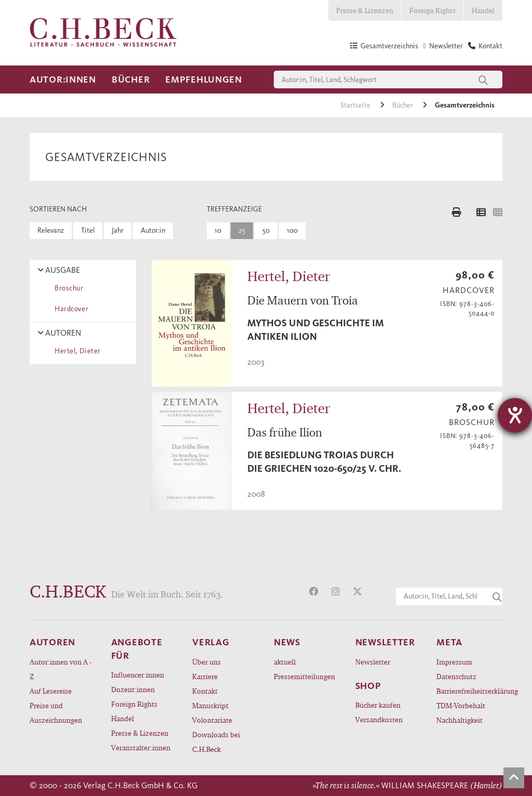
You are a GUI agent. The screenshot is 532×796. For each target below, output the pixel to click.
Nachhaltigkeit (460, 720)
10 (218, 230)
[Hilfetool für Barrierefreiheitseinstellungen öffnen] (515, 415)
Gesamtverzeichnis (465, 105)
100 (292, 230)
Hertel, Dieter (76, 351)
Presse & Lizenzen (365, 10)
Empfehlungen (204, 79)
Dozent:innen (133, 689)
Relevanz (51, 230)
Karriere (205, 676)
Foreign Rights (433, 10)
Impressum (454, 662)
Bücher (131, 79)
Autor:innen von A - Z (61, 669)
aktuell (285, 662)
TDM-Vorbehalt (461, 705)
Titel (88, 230)
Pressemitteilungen (304, 676)
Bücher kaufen (378, 705)
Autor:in (153, 230)
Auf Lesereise (51, 691)
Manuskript (210, 705)
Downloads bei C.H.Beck (216, 742)
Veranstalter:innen (141, 747)
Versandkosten (379, 719)
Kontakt (205, 691)
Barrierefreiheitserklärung (469, 691)
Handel (483, 10)
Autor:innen (63, 79)
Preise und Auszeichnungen (56, 713)
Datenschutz (456, 676)
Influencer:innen (138, 675)
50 (266, 230)
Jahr (118, 230)
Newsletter (373, 662)
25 (242, 230)
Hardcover (70, 309)
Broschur (67, 288)
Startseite (356, 105)
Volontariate (212, 720)
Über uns (207, 662)
